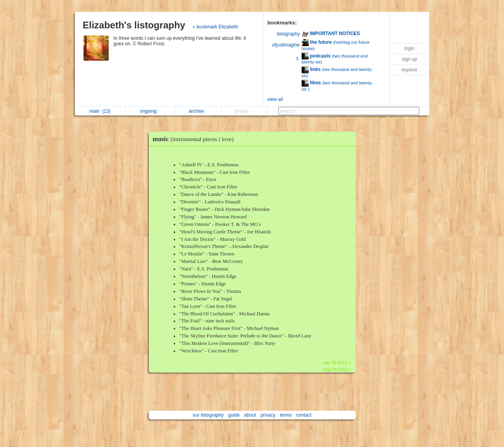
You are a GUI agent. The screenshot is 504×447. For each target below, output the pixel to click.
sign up (410, 59)
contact (304, 415)
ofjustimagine (286, 45)
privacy (268, 415)
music (195, 139)
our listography (208, 415)
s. (298, 58)
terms (286, 415)
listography (288, 34)
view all (275, 99)
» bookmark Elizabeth (215, 27)
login (409, 48)
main (100, 111)
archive (198, 111)
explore (409, 70)
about (250, 415)
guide (234, 415)
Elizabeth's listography (134, 25)
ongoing (150, 111)
